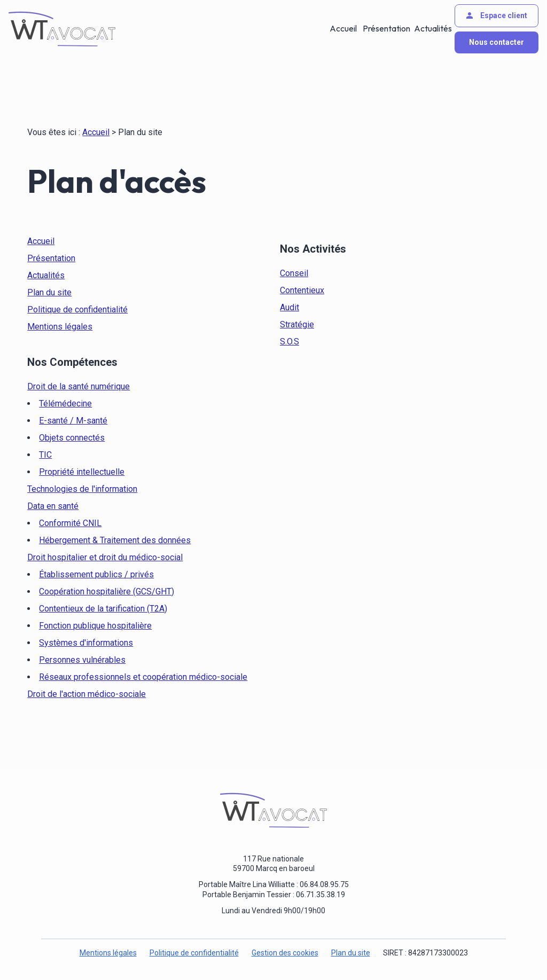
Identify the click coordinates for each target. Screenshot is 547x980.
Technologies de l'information (82, 489)
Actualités (432, 29)
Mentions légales (60, 327)
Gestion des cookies (285, 953)
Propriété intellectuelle (82, 472)
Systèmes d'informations (86, 643)
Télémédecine (65, 403)
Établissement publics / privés (96, 574)
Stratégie (297, 324)
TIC (45, 455)
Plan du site (49, 292)
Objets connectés (72, 438)
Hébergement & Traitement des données (115, 540)
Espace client (496, 15)
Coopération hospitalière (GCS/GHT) (107, 591)
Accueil (343, 29)
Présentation (385, 29)
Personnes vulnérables (82, 660)
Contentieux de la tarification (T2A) (103, 609)
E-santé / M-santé (73, 421)
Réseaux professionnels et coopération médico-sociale (143, 677)
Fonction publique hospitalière (95, 626)
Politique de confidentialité (77, 309)
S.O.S (290, 342)
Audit (290, 307)
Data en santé (53, 506)
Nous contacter (497, 42)
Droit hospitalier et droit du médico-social (105, 557)
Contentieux (302, 290)
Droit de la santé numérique (79, 386)
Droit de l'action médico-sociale (87, 694)
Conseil (294, 273)
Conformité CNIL (70, 523)
